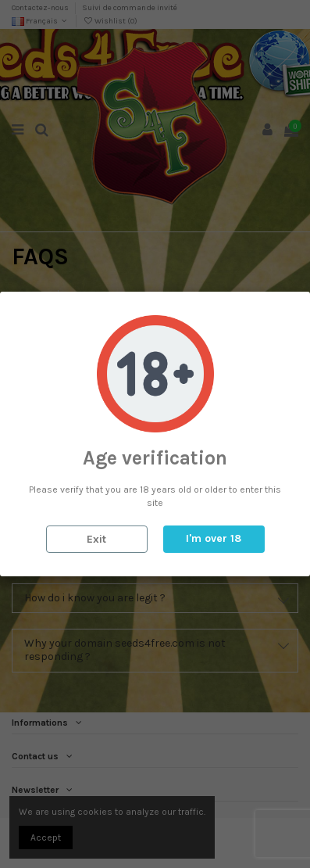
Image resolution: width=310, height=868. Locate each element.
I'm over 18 (214, 538)
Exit (96, 539)
